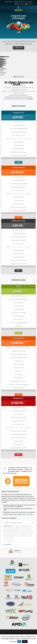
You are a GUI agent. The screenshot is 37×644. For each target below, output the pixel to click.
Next (30, 24)
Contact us (19, 48)
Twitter (11, 626)
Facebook (4, 626)
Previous (7, 24)
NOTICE (31, 90)
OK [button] (19, 642)
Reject (25, 642)
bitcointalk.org (7, 535)
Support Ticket (20, 4)
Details (18, 153)
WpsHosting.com (8, 517)
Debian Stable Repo (28, 505)
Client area (29, 4)
